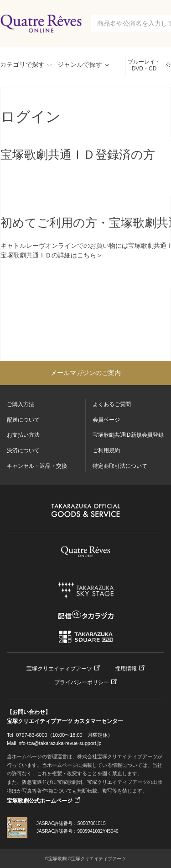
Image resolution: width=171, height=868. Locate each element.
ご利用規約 (106, 450)
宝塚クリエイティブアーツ (59, 669)
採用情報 (126, 669)
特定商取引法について (120, 466)
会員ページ (106, 420)
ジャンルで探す (80, 64)
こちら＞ (90, 255)
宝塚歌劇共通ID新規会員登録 (128, 435)
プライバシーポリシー (82, 682)
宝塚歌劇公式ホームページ (40, 801)
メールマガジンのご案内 (86, 373)
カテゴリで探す (22, 64)
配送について (23, 420)
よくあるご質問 (112, 404)
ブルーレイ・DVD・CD (144, 65)
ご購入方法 (21, 404)
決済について (23, 450)
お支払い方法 (23, 435)
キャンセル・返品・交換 (37, 466)
